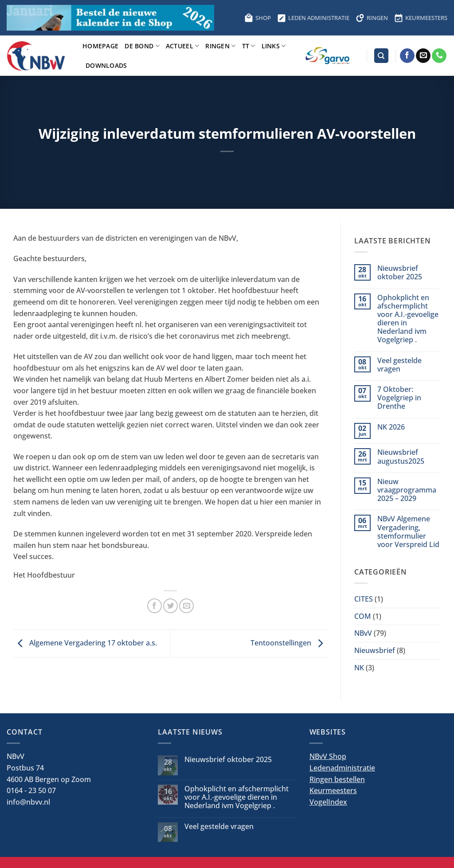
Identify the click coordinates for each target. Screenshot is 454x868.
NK (359, 668)
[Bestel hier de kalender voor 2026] (110, 18)
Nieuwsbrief (375, 650)
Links (274, 46)
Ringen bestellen (337, 779)
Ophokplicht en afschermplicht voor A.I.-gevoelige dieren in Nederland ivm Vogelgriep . (408, 319)
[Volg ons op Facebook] (407, 56)
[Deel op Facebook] (155, 606)
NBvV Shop (328, 756)
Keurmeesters (333, 790)
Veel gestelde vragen (399, 365)
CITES (364, 599)
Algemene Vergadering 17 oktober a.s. (85, 643)
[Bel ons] (439, 56)
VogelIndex (328, 802)
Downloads (106, 65)
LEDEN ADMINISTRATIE (313, 18)
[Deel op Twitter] (170, 606)
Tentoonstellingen (289, 643)
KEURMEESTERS (421, 18)
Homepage (100, 46)
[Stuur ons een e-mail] (423, 56)
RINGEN (372, 18)
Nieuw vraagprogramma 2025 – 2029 (407, 490)
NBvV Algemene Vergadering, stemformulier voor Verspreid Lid (408, 532)
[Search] (381, 56)
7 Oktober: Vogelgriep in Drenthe (399, 398)
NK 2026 (391, 427)
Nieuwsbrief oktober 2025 (400, 273)
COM (363, 616)
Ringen (220, 46)
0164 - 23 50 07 (31, 790)
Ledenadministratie (342, 768)
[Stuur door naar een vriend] (186, 606)
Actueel (183, 46)
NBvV (363, 633)
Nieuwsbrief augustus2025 (401, 457)
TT (249, 46)
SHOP (258, 18)
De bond (142, 46)
